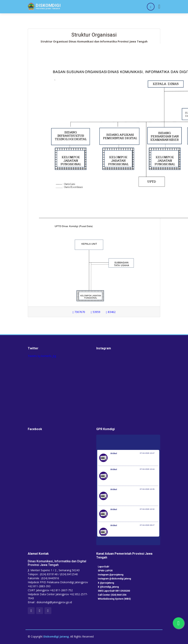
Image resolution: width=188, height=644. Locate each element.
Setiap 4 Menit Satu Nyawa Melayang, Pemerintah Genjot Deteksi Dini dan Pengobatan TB (133, 478)
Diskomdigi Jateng (56, 636)
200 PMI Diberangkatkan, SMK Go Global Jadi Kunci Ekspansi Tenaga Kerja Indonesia (131, 534)
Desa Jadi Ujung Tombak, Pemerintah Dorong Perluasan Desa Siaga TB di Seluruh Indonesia (133, 498)
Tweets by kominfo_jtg (42, 356)
